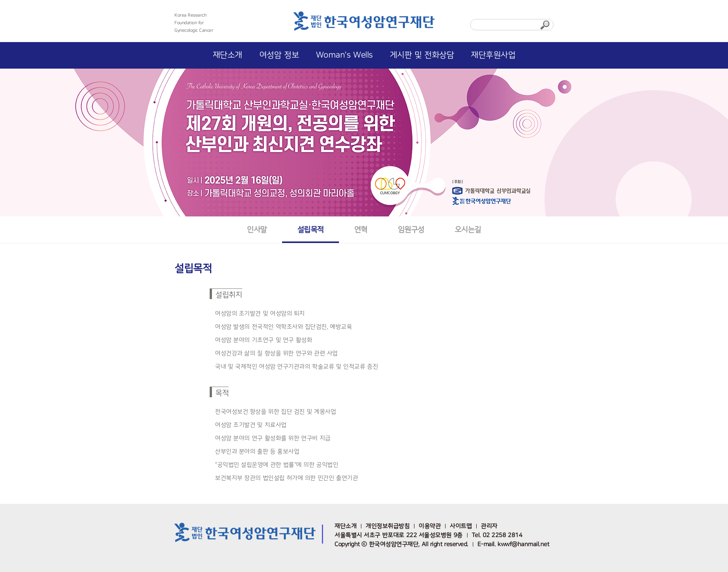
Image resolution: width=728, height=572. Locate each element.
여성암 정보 (279, 55)
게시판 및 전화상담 (422, 55)
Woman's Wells (344, 55)
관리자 (489, 526)
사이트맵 (461, 526)
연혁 (361, 230)
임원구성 (411, 230)
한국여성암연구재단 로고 (364, 24)
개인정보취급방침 (388, 526)
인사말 (257, 230)
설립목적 (311, 230)
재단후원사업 (493, 55)
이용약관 (430, 526)
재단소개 (227, 55)
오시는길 (468, 230)
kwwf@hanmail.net (523, 544)
